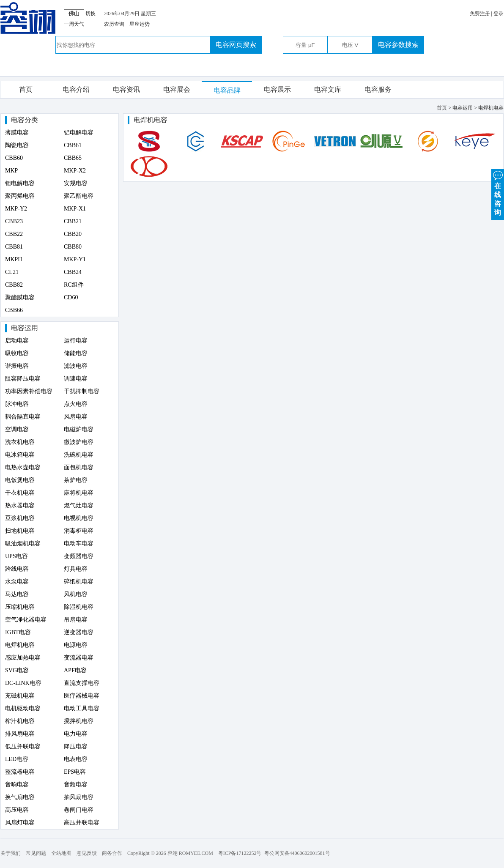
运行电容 (76, 341)
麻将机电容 (79, 493)
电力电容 (76, 734)
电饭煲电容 (20, 480)
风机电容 (76, 594)
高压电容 (17, 810)
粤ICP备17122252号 (240, 853)
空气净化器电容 (26, 620)
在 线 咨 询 (498, 193)
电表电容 (76, 759)
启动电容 (17, 341)
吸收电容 (17, 353)
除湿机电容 (79, 607)
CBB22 (14, 234)
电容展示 (277, 89)
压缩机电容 (20, 607)
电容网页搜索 (236, 45)
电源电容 (76, 645)
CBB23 (14, 221)
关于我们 (11, 853)
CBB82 (14, 285)
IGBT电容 (18, 632)
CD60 (71, 297)
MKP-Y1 (75, 259)
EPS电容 (75, 772)
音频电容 (76, 784)
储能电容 (76, 353)
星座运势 (140, 24)
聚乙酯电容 (79, 196)
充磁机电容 (20, 696)
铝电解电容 (79, 133)
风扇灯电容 (20, 823)
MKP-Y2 (16, 209)
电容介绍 (76, 89)
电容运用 (25, 328)
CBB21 (73, 221)
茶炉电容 (76, 480)
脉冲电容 (17, 404)
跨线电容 (17, 569)
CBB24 (73, 272)
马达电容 (17, 594)
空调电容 (17, 429)
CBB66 (14, 310)
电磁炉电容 (79, 429)
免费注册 (480, 14)
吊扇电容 (76, 620)
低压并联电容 (23, 746)
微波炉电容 (79, 442)
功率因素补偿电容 (29, 391)
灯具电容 (76, 569)
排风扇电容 (20, 734)
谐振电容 (17, 366)
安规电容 (76, 183)
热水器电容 (20, 505)
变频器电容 (79, 556)
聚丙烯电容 (20, 196)
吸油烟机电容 (23, 544)
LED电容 (17, 759)
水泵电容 (17, 582)
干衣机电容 (20, 493)
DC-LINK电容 (23, 683)
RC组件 (74, 285)
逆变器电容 (79, 632)
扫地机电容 (20, 531)
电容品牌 (227, 90)
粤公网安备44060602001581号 (297, 853)
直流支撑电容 (82, 683)
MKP (11, 171)
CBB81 (14, 247)
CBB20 (73, 234)
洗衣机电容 (20, 442)
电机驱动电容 (23, 708)
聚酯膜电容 (20, 297)
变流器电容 (79, 658)
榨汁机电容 (20, 721)
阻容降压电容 (23, 379)
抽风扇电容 (79, 797)
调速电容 (76, 379)
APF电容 (75, 670)
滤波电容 (76, 366)
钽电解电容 (20, 183)
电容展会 (177, 89)
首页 (26, 89)
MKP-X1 (75, 209)
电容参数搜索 (398, 45)
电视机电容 (79, 518)
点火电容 (76, 404)
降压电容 (76, 746)
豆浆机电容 (20, 518)
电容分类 (25, 120)
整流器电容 (20, 772)
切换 (90, 14)
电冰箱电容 (20, 455)
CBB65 (73, 158)
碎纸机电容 (79, 582)
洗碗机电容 (79, 455)
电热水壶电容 (23, 467)
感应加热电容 (23, 658)
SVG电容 (17, 670)
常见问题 (36, 853)
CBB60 (14, 158)
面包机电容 (79, 467)
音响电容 (17, 784)
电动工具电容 (82, 708)
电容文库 (328, 89)
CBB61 (73, 145)
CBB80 (73, 247)
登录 (499, 14)
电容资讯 (126, 89)
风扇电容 (76, 417)
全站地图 (61, 853)
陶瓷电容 (17, 145)
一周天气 (74, 24)
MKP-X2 (75, 171)
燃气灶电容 (79, 505)
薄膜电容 (17, 133)
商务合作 (112, 853)
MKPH (14, 259)
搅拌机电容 (79, 721)
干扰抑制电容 (82, 391)
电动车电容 (79, 544)
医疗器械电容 (82, 696)
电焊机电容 (20, 645)
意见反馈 (87, 853)
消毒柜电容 (79, 531)
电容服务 (378, 89)
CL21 (12, 272)
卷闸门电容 (79, 810)
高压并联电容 (82, 823)
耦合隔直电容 (23, 417)
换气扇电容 (20, 797)
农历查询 (114, 24)
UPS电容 (16, 556)
